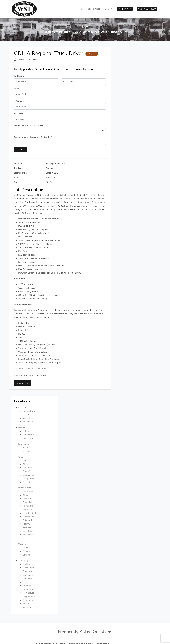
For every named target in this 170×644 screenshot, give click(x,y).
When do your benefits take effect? (56, 487)
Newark (127, 102)
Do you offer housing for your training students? (63, 595)
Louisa (127, 66)
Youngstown (129, 130)
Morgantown (130, 248)
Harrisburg (129, 157)
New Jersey (125, 95)
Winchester (129, 73)
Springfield (129, 123)
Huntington (129, 240)
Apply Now (23, 383)
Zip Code (18, 113)
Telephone (19, 101)
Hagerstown (129, 89)
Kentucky (124, 59)
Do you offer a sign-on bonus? (54, 480)
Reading (128, 179)
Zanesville (128, 133)
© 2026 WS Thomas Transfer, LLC (85, 622)
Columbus (128, 119)
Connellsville (130, 153)
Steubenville (129, 126)
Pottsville (128, 175)
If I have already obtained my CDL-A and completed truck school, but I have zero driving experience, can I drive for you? (82, 603)
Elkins (126, 233)
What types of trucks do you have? (56, 513)
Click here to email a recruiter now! (31, 368)
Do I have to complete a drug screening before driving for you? (70, 459)
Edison (127, 99)
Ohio (122, 108)
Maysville (128, 69)
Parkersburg (129, 251)
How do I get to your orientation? (55, 568)
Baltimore (128, 82)
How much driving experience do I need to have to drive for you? (71, 452)
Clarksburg (129, 226)
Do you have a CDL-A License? (29, 126)
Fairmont (128, 237)
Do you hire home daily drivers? (54, 466)
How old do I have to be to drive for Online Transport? (66, 445)
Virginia (123, 195)
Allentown (129, 143)
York (126, 189)
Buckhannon (129, 219)
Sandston (128, 206)
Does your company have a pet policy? (58, 431)
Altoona (127, 146)
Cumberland (129, 86)
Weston (127, 255)
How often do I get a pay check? (55, 473)
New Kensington (131, 164)
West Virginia (126, 212)
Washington (129, 186)
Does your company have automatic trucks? (60, 506)
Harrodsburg (130, 62)
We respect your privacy (85, 640)
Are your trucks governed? (52, 520)
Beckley (127, 215)
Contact (109, 9)
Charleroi (128, 150)
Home (81, 9)
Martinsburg (129, 244)
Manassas (128, 199)
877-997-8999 (85, 626)
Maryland (124, 79)
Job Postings (94, 9)
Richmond (128, 202)
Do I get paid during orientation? (55, 554)
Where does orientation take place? (56, 561)
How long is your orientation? (53, 547)
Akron (126, 112)
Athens (127, 115)
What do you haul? (48, 527)
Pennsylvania (126, 139)
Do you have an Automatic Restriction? (33, 137)
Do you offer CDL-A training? (53, 588)
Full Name (19, 76)
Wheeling (128, 258)
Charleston (129, 223)
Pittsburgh (128, 171)
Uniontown (129, 182)
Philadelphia (129, 168)
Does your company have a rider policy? (58, 438)
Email (17, 88)
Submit (21, 150)
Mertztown (129, 161)
